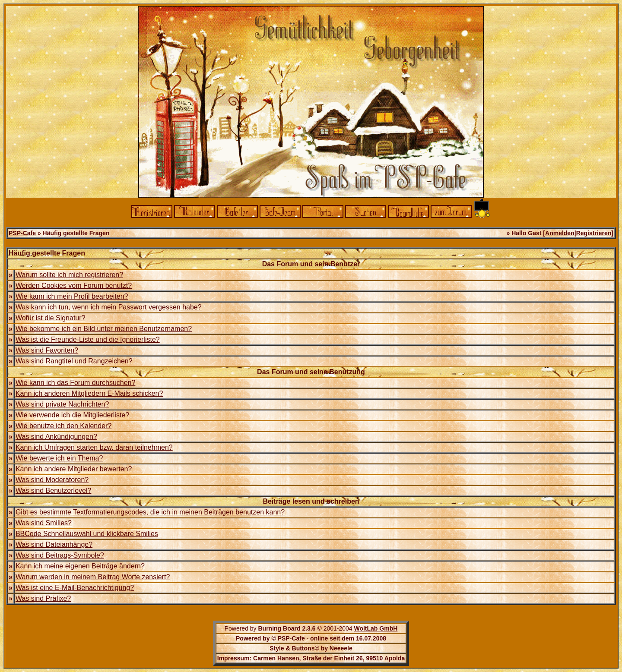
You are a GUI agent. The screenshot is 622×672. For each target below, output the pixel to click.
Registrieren (594, 233)
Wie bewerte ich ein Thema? (59, 458)
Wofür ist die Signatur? (51, 318)
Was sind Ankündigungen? (56, 437)
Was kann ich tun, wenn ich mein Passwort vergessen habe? (109, 307)
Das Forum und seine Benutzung (311, 372)
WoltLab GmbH (376, 628)
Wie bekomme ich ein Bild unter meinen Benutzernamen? (104, 329)
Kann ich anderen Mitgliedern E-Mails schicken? (89, 393)
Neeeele (341, 648)
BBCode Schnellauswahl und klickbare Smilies (87, 534)
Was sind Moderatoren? (52, 480)
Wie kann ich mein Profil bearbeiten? (72, 296)
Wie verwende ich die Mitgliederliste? (72, 415)
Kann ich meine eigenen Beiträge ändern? (80, 566)
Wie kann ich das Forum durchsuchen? (75, 383)
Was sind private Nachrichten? (62, 404)
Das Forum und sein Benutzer (311, 264)
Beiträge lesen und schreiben (311, 501)
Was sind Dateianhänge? (54, 544)
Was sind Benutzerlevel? (54, 491)
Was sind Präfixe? (43, 598)
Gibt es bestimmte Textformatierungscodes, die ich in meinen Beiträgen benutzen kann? (150, 512)
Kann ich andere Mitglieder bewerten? (74, 469)
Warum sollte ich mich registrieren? (69, 275)
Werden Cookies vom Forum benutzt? (74, 286)
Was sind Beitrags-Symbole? (60, 555)
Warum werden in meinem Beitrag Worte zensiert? (93, 577)
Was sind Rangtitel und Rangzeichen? (74, 361)
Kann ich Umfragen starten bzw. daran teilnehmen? (94, 447)
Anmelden (560, 233)
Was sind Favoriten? (47, 350)
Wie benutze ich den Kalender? (63, 426)
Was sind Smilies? (44, 523)
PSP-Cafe (22, 233)
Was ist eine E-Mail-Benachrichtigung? (75, 588)
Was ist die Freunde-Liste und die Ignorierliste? (88, 339)
